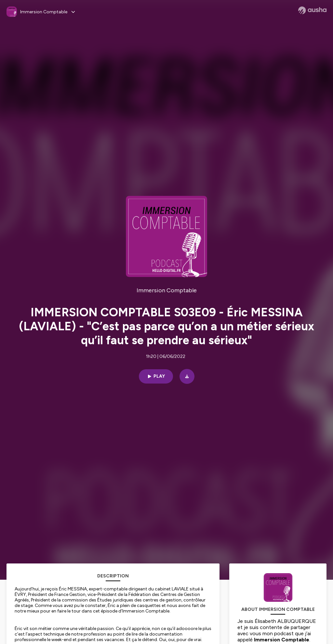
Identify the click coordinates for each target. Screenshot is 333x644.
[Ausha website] (312, 10)
